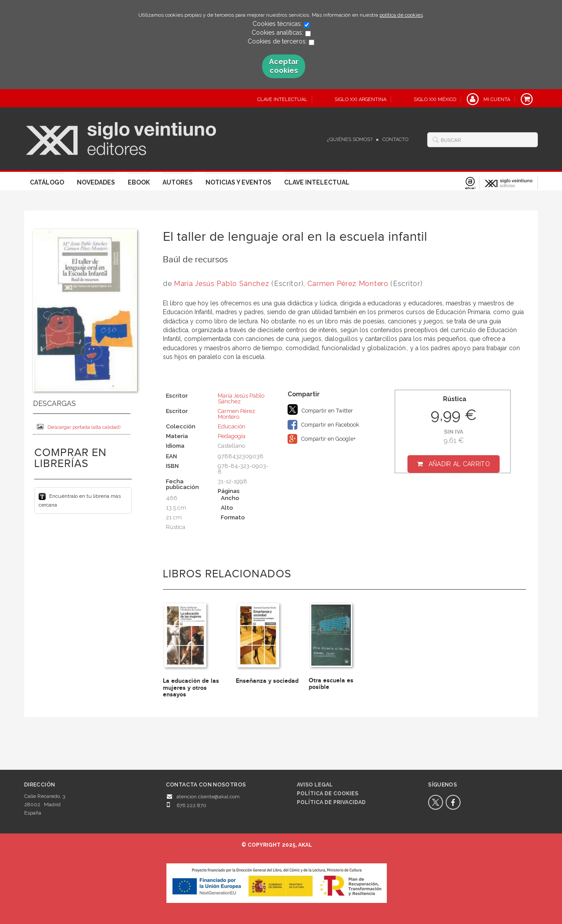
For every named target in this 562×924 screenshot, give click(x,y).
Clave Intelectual (317, 182)
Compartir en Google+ (322, 439)
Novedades (96, 182)
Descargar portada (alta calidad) (79, 427)
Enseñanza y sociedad (267, 681)
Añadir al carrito (459, 464)
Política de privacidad (331, 802)
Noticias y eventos (238, 182)
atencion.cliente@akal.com (208, 797)
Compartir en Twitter (320, 409)
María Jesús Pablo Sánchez (222, 284)
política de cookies (401, 15)
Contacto (395, 140)
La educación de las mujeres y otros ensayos (191, 688)
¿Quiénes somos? (350, 140)
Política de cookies (328, 794)
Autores (178, 182)
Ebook (139, 182)
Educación (232, 426)
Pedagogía (232, 436)
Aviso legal (315, 785)
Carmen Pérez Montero (348, 284)
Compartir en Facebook (323, 425)
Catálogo (47, 182)
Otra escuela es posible (331, 684)
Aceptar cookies (284, 66)
